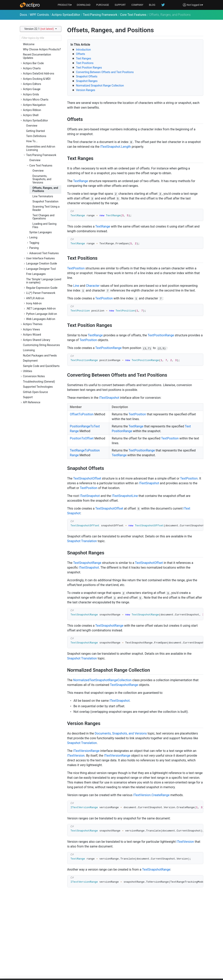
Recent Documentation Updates (37, 56)
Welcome (29, 44)
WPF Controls (39, 15)
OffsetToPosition (82, 414)
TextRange (81, 181)
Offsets (81, 54)
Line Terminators (43, 196)
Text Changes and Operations (44, 217)
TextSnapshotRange (87, 563)
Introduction (84, 50)
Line (76, 286)
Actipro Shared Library (37, 340)
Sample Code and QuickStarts (41, 366)
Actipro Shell (31, 115)
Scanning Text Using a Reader (46, 208)
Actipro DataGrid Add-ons (39, 73)
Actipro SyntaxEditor (66, 15)
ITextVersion (76, 756)
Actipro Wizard (32, 335)
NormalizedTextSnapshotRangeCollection (102, 680)
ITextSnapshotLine (125, 496)
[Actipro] (30, 5)
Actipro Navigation (34, 105)
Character (93, 286)
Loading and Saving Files (45, 225)
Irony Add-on (34, 303)
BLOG (152, 5)
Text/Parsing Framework (100, 15)
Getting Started (35, 131)
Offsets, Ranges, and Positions (45, 190)
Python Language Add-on (42, 314)
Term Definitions (36, 136)
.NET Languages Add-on (41, 308)
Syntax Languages (41, 232)
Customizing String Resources (42, 345)
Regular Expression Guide (42, 288)
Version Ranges (86, 90)
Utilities (28, 371)
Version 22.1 (39, 29)
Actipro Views (32, 329)
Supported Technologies (38, 387)
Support (28, 397)
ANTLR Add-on (35, 298)
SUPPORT (120, 5)
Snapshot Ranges (87, 81)
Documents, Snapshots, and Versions (42, 179)
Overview (32, 126)
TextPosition (76, 268)
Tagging (34, 243)
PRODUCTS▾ (65, 5)
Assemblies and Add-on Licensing (41, 148)
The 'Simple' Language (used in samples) (44, 281)
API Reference (32, 402)
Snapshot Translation (46, 201)
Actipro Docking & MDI (37, 79)
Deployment (30, 361)
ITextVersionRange (86, 751)
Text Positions (85, 63)
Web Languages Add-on (41, 319)
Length (126, 147)
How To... (32, 141)
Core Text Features (133, 15)
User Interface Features (41, 258)
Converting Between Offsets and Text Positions (105, 72)
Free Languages (36, 274)
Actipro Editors (32, 84)
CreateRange (160, 795)
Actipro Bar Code (33, 63)
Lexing (33, 237)
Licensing (29, 350)
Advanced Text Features (44, 253)
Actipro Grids (31, 94)
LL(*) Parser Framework (41, 293)
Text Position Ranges (89, 68)
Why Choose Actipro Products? (42, 49)
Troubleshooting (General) (39, 382)
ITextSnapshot (110, 147)
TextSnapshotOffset (87, 478)
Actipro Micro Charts (36, 100)
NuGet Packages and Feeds (40, 356)
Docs (23, 15)
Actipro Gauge (32, 89)
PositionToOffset (82, 438)
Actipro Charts (32, 68)
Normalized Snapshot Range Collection (100, 86)
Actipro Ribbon (32, 110)
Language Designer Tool (41, 269)
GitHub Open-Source (35, 392)
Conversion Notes (34, 376)
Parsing (34, 248)
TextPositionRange (161, 335)
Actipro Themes (33, 324)
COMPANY (137, 5)
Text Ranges (84, 58)
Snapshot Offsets (87, 76)
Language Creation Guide (42, 263)
